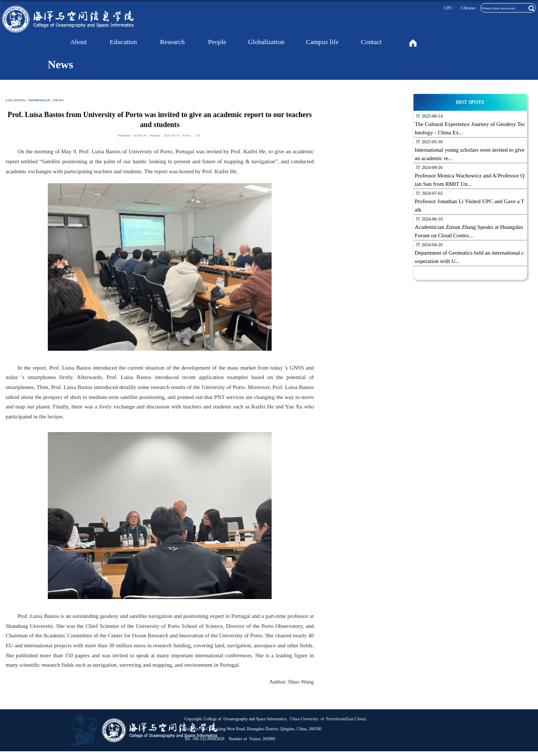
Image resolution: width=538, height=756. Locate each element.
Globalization (266, 42)
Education (123, 42)
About (78, 42)
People (217, 42)
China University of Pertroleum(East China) (327, 719)
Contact (371, 42)
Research (173, 42)
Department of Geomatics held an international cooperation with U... (469, 257)
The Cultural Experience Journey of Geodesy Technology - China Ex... (470, 128)
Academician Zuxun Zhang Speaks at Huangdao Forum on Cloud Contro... (469, 231)
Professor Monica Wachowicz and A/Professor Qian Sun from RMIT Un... (469, 180)
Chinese (468, 8)
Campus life (322, 42)
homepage (40, 100)
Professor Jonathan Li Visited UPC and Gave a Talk (469, 206)
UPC (448, 8)
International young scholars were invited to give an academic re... (469, 154)
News (58, 100)
